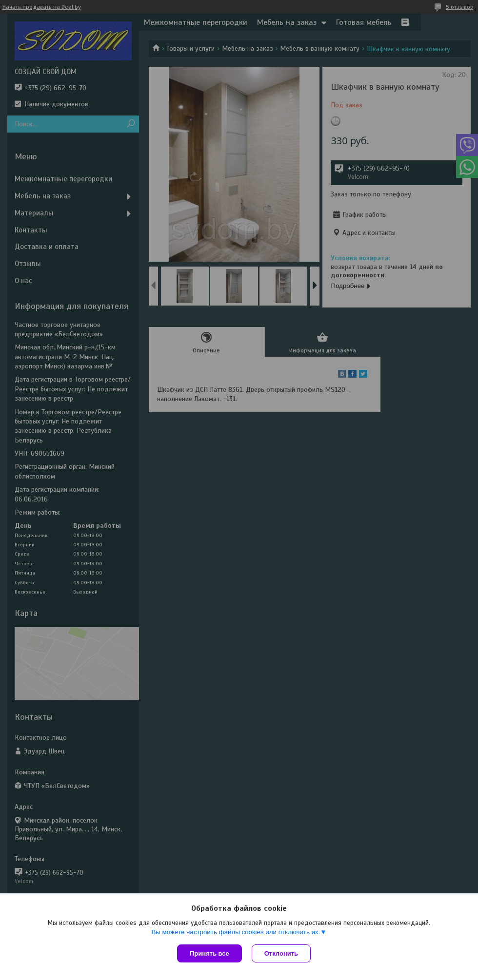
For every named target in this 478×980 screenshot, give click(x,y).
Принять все (209, 953)
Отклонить (281, 953)
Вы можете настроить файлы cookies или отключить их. (236, 932)
